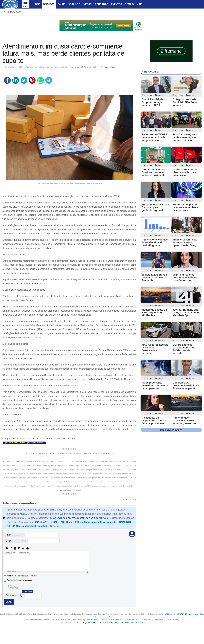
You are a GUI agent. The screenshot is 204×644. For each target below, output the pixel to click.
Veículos (74, 4)
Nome (12, 535)
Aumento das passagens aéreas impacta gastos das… (186, 421)
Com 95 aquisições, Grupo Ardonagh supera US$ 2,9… (154, 102)
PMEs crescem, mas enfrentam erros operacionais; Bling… (186, 242)
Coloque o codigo (14, 595)
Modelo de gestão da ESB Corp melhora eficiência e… (154, 313)
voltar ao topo (130, 499)
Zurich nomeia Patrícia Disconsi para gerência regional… (155, 207)
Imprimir (113, 67)
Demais (129, 4)
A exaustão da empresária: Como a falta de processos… (154, 421)
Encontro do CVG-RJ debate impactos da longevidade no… (154, 137)
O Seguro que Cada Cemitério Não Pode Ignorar (185, 102)
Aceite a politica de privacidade (20, 580)
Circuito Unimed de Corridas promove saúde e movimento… (155, 172)
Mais (140, 4)
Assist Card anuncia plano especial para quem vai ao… (185, 172)
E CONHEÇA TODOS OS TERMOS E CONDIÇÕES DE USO (79, 518)
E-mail (16, 541)
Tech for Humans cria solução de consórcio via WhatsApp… (186, 313)
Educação (102, 4)
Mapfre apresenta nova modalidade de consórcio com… (185, 278)
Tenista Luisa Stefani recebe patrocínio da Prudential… (154, 278)
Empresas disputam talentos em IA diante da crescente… (185, 207)
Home (37, 4)
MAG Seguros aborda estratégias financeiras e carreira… (155, 349)
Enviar (9, 602)
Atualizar (29, 592)
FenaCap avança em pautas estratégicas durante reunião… (185, 137)
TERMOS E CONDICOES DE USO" (70, 490)
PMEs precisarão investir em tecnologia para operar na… (155, 385)
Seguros (49, 4)
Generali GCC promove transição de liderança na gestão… (186, 385)
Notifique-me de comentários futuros (22, 576)
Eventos (116, 4)
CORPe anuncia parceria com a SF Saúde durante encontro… (184, 349)
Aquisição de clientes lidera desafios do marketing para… (155, 242)
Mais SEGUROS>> (171, 430)
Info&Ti (88, 4)
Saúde (61, 4)
